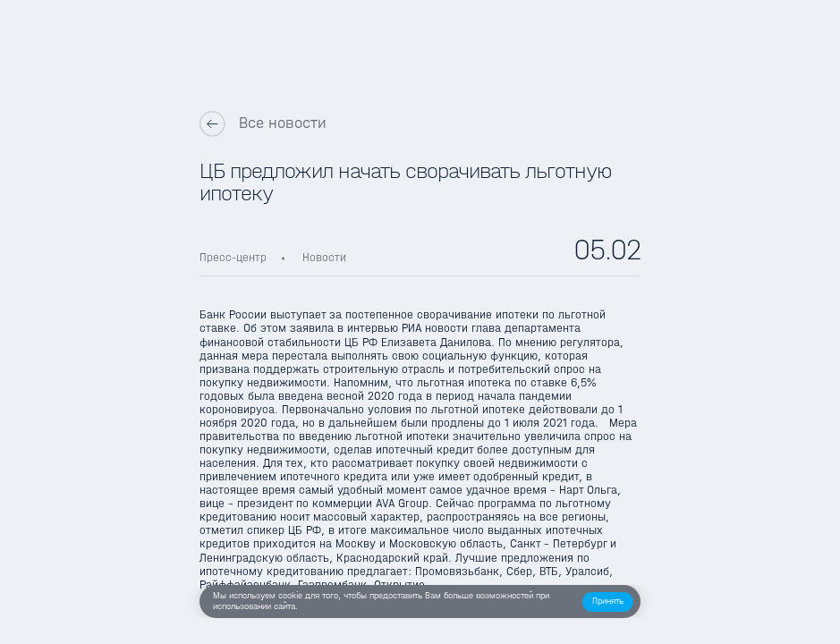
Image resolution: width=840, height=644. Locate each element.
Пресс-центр (233, 258)
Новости (324, 258)
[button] (608, 602)
